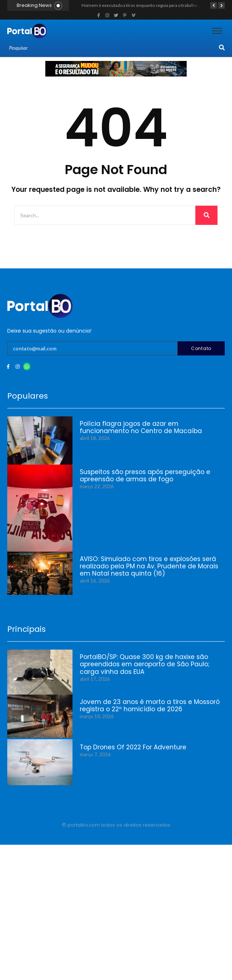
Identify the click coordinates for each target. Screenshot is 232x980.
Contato (201, 348)
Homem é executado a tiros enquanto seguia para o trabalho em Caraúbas (152, 5)
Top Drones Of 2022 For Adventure (133, 747)
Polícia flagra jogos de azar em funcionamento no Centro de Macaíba (141, 427)
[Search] (113, 48)
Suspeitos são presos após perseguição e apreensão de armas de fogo (145, 476)
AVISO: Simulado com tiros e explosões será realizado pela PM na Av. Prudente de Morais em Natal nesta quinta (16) (149, 566)
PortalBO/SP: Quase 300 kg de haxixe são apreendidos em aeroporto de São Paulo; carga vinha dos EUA (145, 664)
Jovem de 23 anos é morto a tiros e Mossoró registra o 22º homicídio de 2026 (150, 706)
